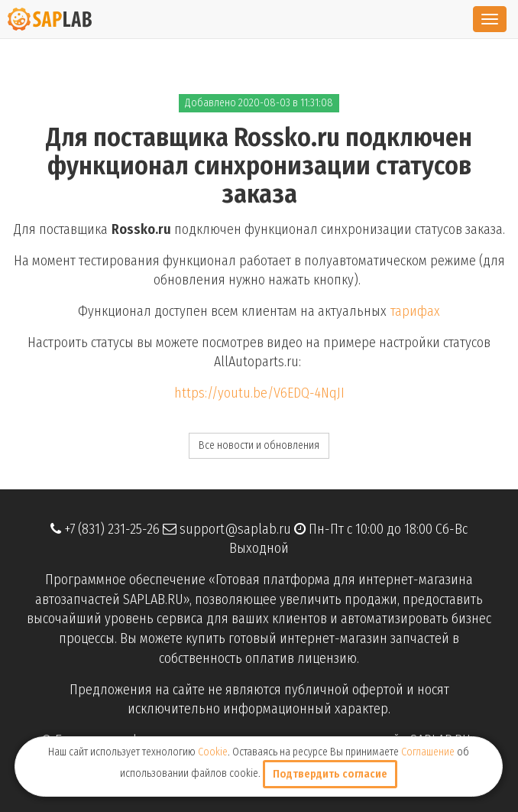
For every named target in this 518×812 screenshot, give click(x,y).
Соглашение (428, 752)
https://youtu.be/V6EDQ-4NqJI (259, 393)
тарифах (415, 311)
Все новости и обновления (259, 445)
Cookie (213, 752)
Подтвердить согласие (330, 774)
